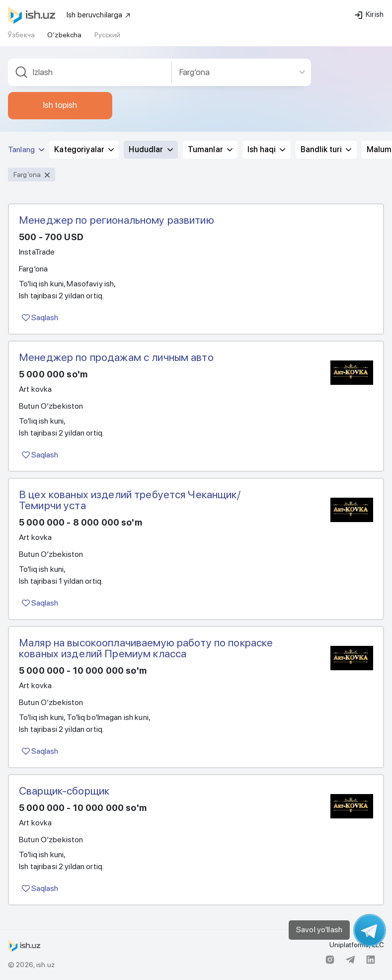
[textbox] (90, 72)
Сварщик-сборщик (64, 791)
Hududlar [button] (151, 149)
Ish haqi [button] (266, 149)
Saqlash (40, 317)
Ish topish (60, 105)
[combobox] (90, 72)
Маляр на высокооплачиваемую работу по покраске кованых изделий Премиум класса (146, 648)
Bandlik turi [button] (326, 149)
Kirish (369, 14)
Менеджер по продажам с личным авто (116, 357)
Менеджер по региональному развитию (117, 220)
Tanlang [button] (26, 149)
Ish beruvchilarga (99, 15)
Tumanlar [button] (210, 149)
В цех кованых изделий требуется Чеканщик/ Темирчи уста (130, 500)
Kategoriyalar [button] (84, 149)
